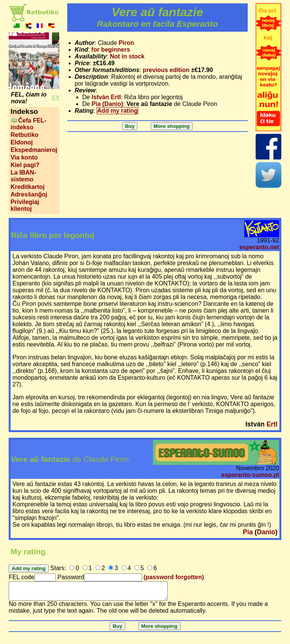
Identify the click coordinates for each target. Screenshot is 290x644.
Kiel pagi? (25, 165)
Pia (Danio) (108, 104)
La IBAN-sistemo (23, 176)
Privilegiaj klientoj (25, 205)
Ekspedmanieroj (34, 150)
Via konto (24, 157)
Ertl (272, 424)
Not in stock (127, 56)
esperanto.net (259, 247)
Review (85, 90)
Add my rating (117, 111)
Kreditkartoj (28, 187)
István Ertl (106, 97)
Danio (266, 532)
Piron (126, 43)
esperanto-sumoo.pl (250, 475)
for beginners (111, 50)
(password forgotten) (174, 577)
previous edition (166, 70)
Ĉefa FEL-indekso (29, 124)
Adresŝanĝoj (29, 194)
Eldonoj (22, 142)
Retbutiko (25, 135)
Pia (248, 532)
